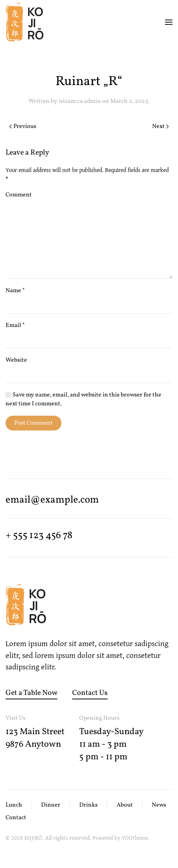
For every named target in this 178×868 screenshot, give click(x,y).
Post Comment (33, 423)
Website (16, 360)
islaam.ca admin (80, 101)
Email (15, 325)
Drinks (88, 805)
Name (15, 291)
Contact (16, 818)
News (159, 805)
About (125, 805)
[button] (169, 22)
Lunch (14, 805)
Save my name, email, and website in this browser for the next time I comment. (83, 399)
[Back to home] (25, 22)
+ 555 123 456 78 (39, 536)
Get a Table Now (31, 693)
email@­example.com (52, 500)
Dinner (51, 805)
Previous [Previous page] (23, 126)
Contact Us (90, 693)
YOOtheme (135, 838)
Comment (19, 195)
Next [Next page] (160, 126)
